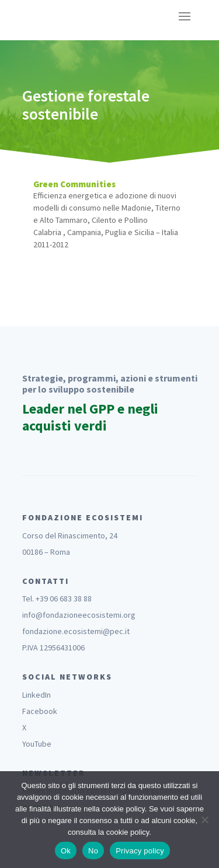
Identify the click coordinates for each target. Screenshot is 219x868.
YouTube (37, 744)
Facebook (40, 711)
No (93, 851)
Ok (66, 851)
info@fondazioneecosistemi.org (79, 615)
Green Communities (74, 184)
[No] (204, 820)
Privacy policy (140, 851)
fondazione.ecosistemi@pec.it (76, 631)
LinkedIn (36, 695)
